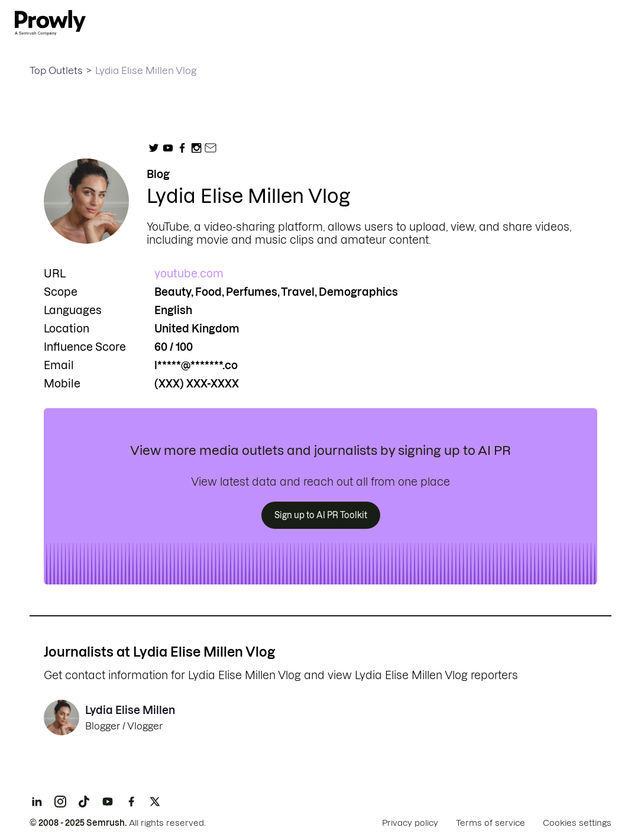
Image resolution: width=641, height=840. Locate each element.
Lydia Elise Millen (130, 710)
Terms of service (491, 823)
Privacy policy (410, 823)
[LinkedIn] (37, 802)
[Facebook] (131, 802)
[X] (155, 802)
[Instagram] (60, 802)
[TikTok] (84, 802)
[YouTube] (108, 802)
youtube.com (189, 274)
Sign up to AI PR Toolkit (321, 515)
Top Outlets (56, 70)
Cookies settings (577, 823)
